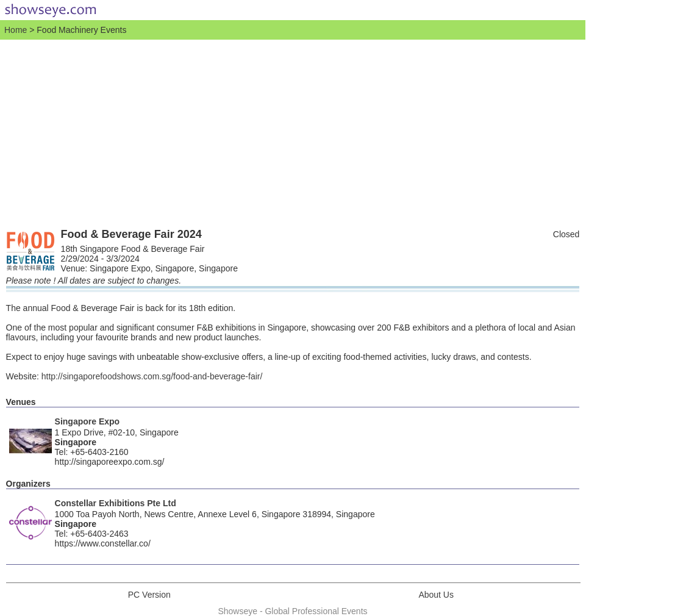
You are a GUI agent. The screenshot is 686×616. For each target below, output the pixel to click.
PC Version (149, 595)
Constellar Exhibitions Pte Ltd (116, 503)
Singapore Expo (88, 421)
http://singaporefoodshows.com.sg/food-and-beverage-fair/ (152, 376)
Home (16, 30)
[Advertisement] (293, 131)
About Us (436, 595)
